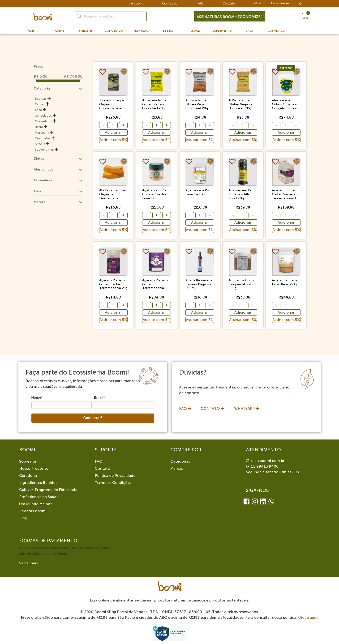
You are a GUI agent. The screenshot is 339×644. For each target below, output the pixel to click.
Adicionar (113, 132)
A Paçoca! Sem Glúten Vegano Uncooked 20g (241, 104)
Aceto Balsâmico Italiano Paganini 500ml (199, 284)
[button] (103, 72)
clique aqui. (308, 617)
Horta (39, 127)
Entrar (257, 3)
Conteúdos (170, 3)
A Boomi (137, 3)
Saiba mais (28, 563)
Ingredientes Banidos (38, 483)
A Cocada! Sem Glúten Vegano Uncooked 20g (197, 104)
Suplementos (44, 149)
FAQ (201, 3)
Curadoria (28, 476)
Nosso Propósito (34, 468)
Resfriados (43, 138)
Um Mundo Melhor (35, 504)
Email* (99, 397)
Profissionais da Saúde (39, 497)
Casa (38, 110)
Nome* (37, 397)
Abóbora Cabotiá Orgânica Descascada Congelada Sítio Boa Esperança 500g (112, 194)
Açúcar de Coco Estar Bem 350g (284, 282)
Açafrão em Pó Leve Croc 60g (197, 192)
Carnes (40, 104)
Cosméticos (43, 121)
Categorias (180, 461)
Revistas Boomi (33, 511)
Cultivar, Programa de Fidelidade (48, 490)
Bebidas (41, 98)
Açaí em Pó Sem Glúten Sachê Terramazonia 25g (113, 284)
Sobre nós (28, 461)
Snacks (40, 144)
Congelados (43, 115)
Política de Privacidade (115, 476)
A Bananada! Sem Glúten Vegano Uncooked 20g (156, 104)
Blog (23, 518)
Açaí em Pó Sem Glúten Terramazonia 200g (155, 284)
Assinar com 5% (113, 140)
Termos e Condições (113, 483)
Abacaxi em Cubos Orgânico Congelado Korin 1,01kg (285, 104)
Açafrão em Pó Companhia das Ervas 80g (154, 194)
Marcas (177, 468)
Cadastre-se (280, 3)
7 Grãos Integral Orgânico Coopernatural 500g (112, 104)
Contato (229, 3)
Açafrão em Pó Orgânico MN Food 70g (240, 194)
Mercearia (42, 132)
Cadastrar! (93, 418)
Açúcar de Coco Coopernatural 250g (241, 284)
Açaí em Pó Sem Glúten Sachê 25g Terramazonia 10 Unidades (286, 194)
